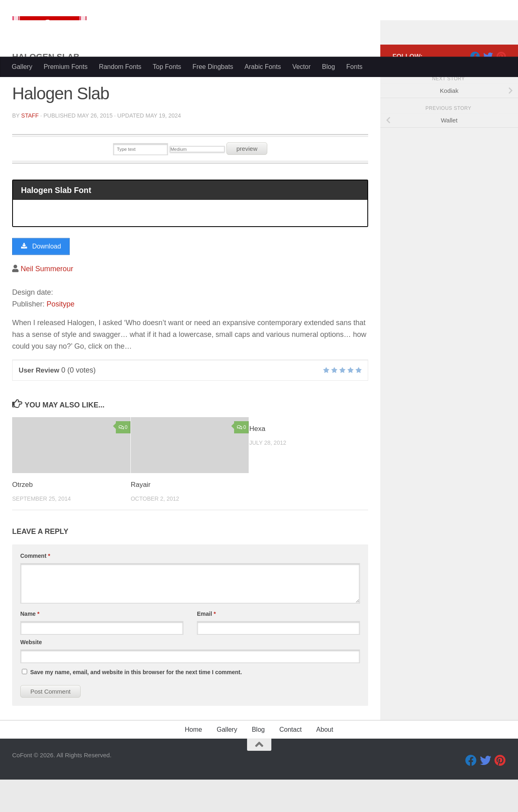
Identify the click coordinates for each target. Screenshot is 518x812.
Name (30, 646)
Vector (302, 67)
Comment (35, 588)
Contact (291, 762)
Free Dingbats (213, 67)
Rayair (141, 517)
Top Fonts (167, 67)
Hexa (257, 462)
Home (193, 762)
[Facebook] (475, 89)
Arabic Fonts (263, 67)
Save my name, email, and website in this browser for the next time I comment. (136, 705)
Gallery (22, 67)
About (325, 762)
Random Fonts (120, 67)
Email (206, 646)
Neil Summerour (47, 301)
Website (31, 675)
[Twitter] (488, 89)
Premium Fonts (66, 67)
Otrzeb (22, 517)
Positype (61, 336)
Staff (30, 148)
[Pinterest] (501, 89)
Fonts (354, 67)
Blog (328, 67)
